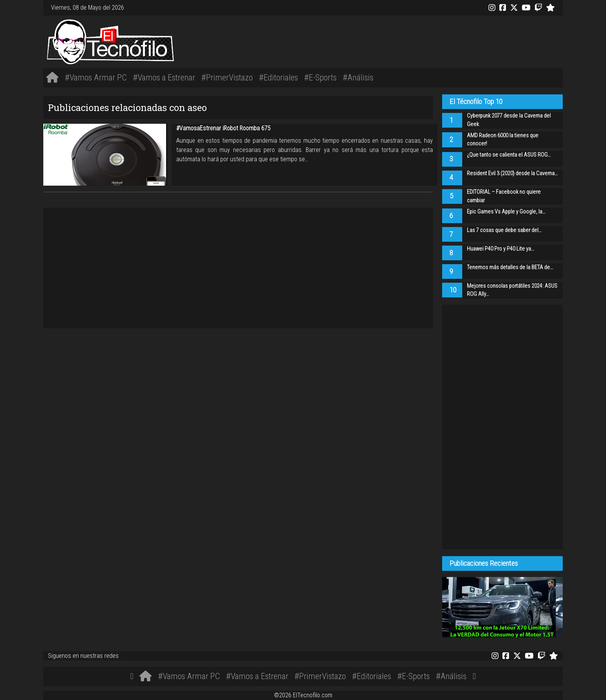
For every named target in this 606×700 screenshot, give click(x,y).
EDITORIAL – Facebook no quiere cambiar (504, 196)
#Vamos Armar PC (96, 77)
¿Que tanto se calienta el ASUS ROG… (509, 155)
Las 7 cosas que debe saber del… (504, 230)
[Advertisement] (411, 41)
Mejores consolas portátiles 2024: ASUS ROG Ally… (512, 290)
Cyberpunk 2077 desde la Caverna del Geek (509, 120)
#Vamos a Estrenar (164, 77)
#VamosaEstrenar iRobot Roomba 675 (223, 128)
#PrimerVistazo (227, 77)
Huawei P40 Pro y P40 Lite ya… (500, 249)
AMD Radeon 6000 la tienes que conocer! (503, 140)
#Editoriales (278, 77)
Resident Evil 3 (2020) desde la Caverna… (512, 173)
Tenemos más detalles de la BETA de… (510, 267)
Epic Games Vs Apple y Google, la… (506, 212)
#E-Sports (320, 77)
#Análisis (358, 77)
